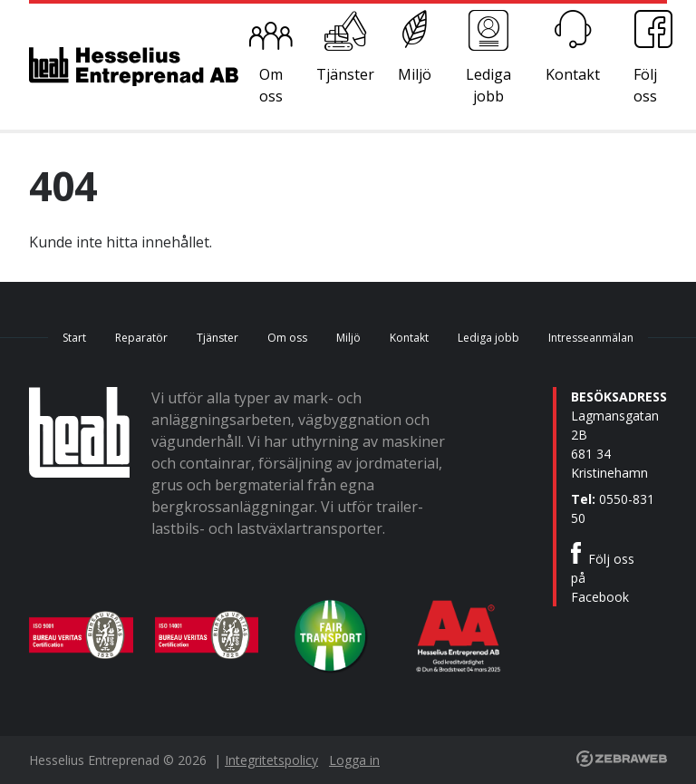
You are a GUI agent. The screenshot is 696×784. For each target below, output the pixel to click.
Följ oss (645, 85)
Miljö (415, 74)
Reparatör (141, 338)
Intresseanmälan (591, 338)
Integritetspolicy (271, 760)
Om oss (271, 85)
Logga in (354, 760)
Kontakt (573, 74)
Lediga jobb (488, 85)
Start (74, 338)
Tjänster (345, 74)
